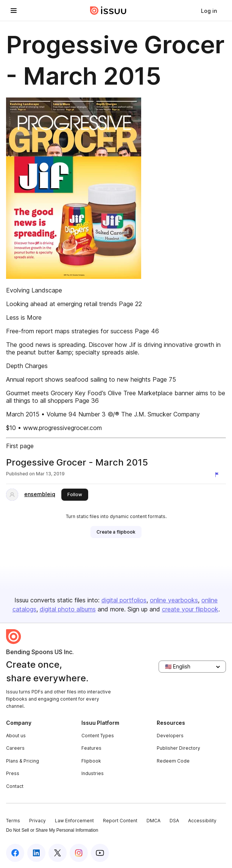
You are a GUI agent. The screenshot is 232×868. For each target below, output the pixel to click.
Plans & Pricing (23, 761)
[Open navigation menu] (14, 11)
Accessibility (202, 821)
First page (20, 446)
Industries (93, 773)
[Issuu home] (108, 11)
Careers (15, 748)
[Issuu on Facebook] (15, 853)
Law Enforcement (74, 821)
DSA (174, 821)
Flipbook (91, 761)
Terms (13, 821)
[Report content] (218, 475)
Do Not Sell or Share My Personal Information (52, 830)
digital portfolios (124, 600)
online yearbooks (174, 600)
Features (91, 748)
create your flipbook (190, 609)
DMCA (153, 821)
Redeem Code (173, 761)
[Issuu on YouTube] (100, 853)
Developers (170, 736)
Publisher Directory (178, 748)
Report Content (120, 821)
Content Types (98, 736)
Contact (15, 786)
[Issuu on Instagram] (79, 853)
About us (16, 736)
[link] (209, 11)
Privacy (37, 821)
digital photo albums (68, 609)
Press (13, 773)
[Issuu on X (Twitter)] (58, 853)
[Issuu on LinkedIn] (36, 853)
